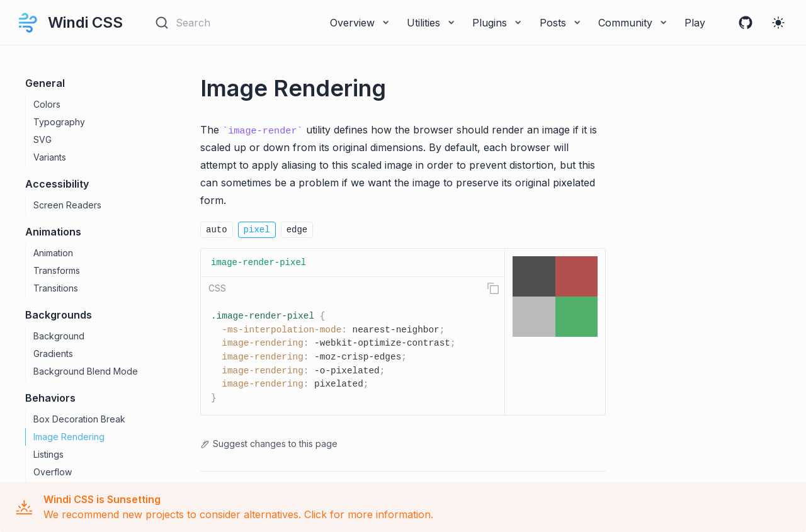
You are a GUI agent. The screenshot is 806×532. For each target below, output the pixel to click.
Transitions (56, 288)
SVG (43, 139)
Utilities (432, 23)
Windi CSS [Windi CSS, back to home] (69, 23)
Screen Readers (67, 205)
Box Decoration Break (79, 419)
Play (695, 23)
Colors (47, 104)
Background (59, 336)
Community (634, 23)
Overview (361, 23)
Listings (48, 454)
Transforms (57, 270)
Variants (50, 157)
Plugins (498, 23)
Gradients (53, 354)
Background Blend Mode (86, 371)
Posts (561, 23)
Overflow (53, 472)
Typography (59, 122)
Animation (53, 253)
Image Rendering (69, 437)
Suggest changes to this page (269, 444)
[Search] (213, 23)
